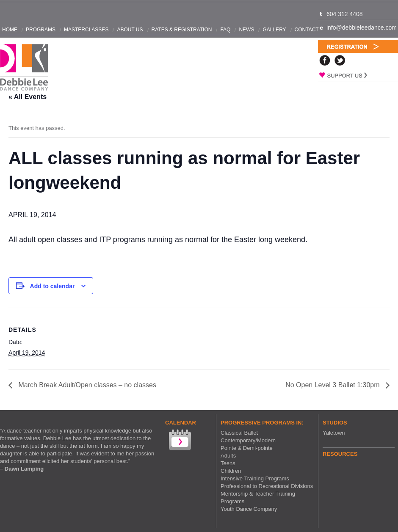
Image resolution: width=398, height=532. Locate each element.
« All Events (28, 97)
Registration (358, 46)
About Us (130, 30)
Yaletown (334, 433)
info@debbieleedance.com (362, 28)
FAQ (225, 30)
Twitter (340, 60)
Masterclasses (86, 30)
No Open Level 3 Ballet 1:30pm (333, 385)
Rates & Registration (182, 30)
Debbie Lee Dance (24, 68)
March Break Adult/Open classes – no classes (86, 385)
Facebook (325, 60)
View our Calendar (179, 441)
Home (10, 30)
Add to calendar (53, 286)
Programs (41, 30)
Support (358, 75)
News (246, 30)
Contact (307, 30)
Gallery (274, 30)
